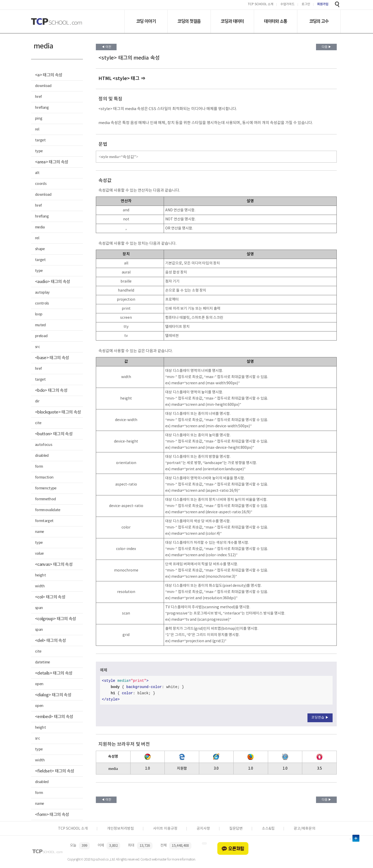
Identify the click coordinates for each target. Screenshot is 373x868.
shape (40, 249)
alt (37, 173)
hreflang (42, 108)
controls (42, 303)
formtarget (44, 521)
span (39, 608)
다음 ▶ (327, 47)
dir (37, 401)
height (40, 575)
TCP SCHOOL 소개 (261, 5)
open (39, 684)
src (37, 347)
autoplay (42, 292)
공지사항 (203, 829)
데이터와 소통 (275, 21)
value (39, 554)
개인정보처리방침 (120, 829)
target (40, 140)
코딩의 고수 (319, 21)
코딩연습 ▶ (320, 718)
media (40, 227)
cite (38, 423)
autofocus (44, 445)
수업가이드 (287, 5)
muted (40, 325)
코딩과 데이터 (232, 21)
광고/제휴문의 (304, 829)
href (38, 97)
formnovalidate (48, 510)
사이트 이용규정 (165, 829)
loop (39, 314)
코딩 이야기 (146, 21)
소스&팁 (268, 829)
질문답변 (236, 829)
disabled (42, 456)
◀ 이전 (106, 47)
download (43, 86)
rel (37, 129)
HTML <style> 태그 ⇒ (122, 79)
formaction (44, 477)
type (39, 151)
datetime (42, 662)
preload (41, 336)
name (39, 532)
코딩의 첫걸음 (189, 21)
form (39, 466)
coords (41, 184)
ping (39, 118)
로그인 (306, 5)
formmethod (45, 499)
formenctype (46, 488)
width (40, 586)
